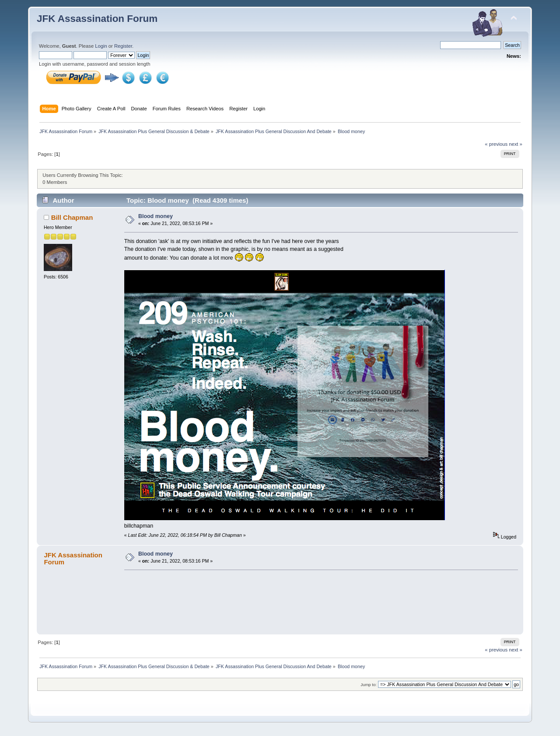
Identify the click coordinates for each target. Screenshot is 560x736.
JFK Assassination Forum (97, 19)
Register (123, 46)
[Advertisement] (318, 601)
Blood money (156, 216)
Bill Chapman (72, 217)
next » (516, 144)
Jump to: (369, 685)
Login (101, 46)
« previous (496, 144)
